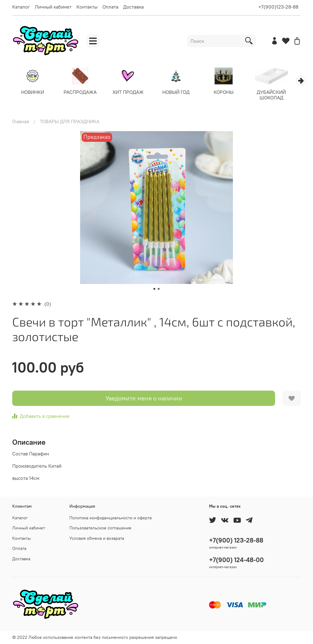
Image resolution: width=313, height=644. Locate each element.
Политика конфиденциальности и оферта (110, 518)
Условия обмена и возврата (97, 538)
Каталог (21, 7)
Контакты (87, 7)
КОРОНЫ (230, 93)
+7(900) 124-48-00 (236, 560)
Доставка (133, 7)
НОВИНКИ (33, 93)
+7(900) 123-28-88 (236, 540)
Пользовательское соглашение (100, 528)
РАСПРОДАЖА (83, 93)
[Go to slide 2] (159, 289)
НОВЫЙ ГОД (181, 93)
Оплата (110, 7)
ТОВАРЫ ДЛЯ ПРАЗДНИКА (70, 122)
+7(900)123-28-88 (278, 7)
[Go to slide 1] (154, 289)
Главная (21, 122)
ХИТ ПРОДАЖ (132, 93)
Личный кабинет (53, 7)
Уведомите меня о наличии (144, 399)
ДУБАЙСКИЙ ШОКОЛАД (280, 95)
